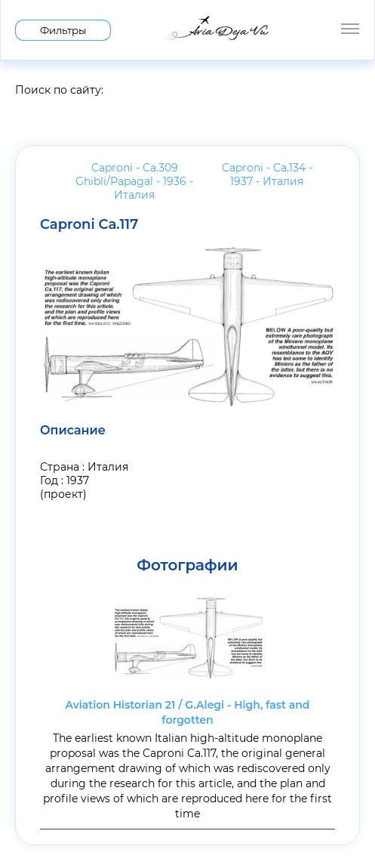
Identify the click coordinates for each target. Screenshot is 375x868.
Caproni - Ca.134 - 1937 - (267, 175)
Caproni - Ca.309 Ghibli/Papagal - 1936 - (134, 181)
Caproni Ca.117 (89, 224)
